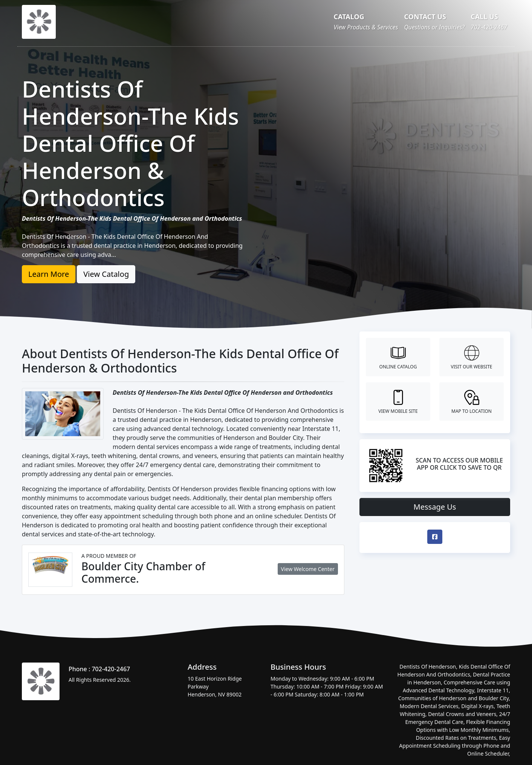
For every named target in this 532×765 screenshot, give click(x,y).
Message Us (435, 507)
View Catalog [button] (106, 274)
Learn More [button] (49, 274)
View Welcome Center (308, 569)
